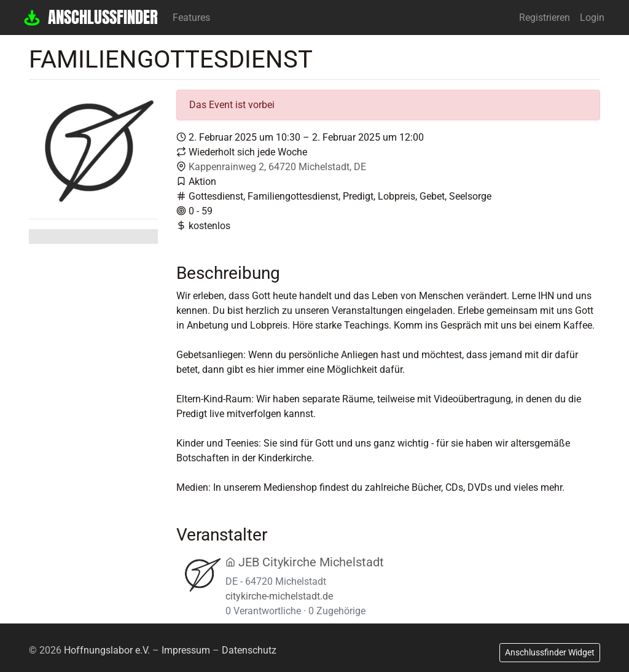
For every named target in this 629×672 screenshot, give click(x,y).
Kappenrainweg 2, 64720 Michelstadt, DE (277, 167)
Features (191, 18)
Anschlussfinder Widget (550, 652)
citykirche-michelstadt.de (279, 596)
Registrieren (545, 18)
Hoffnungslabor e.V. (107, 650)
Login (592, 18)
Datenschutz (249, 650)
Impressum (186, 650)
